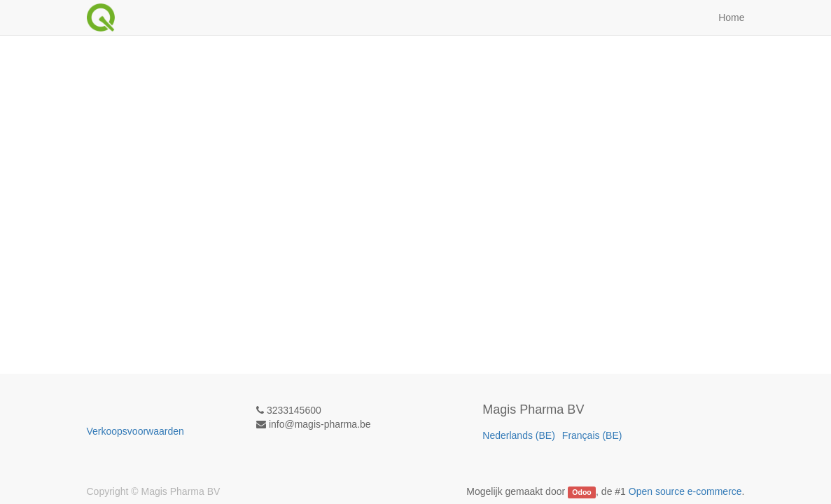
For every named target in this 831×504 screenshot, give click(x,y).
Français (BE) (592, 435)
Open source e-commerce (685, 491)
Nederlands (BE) (519, 435)
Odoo (581, 492)
